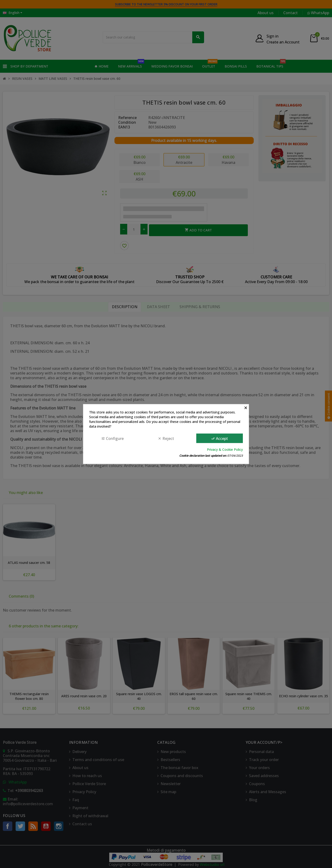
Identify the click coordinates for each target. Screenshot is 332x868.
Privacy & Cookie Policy (225, 449)
